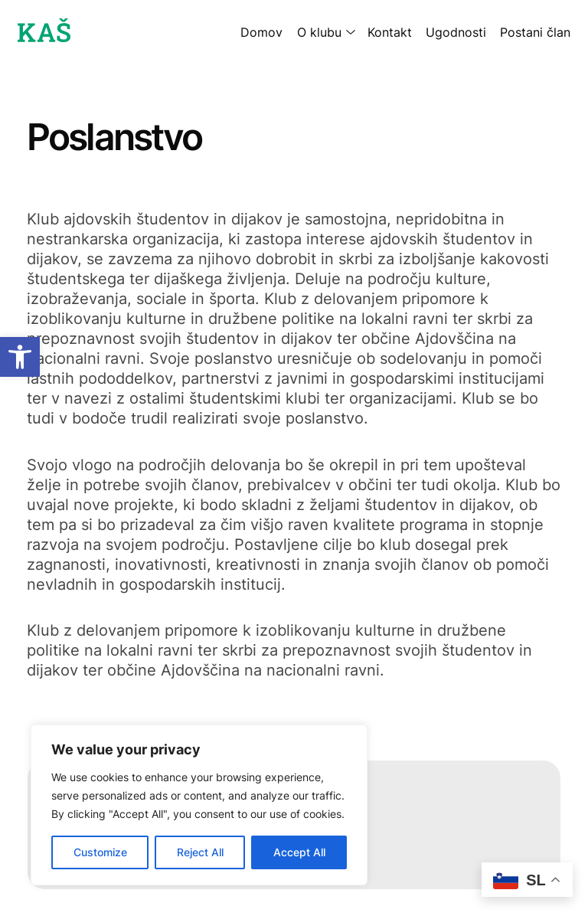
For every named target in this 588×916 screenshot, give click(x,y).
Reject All (200, 852)
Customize (100, 852)
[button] (20, 357)
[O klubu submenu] (348, 32)
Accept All (299, 852)
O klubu (319, 32)
